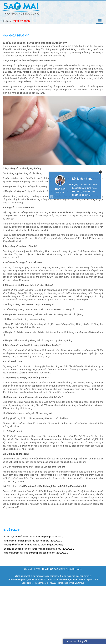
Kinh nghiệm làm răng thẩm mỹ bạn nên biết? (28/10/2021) (33, 541)
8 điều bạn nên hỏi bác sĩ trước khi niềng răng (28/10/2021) (34, 537)
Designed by (72, 583)
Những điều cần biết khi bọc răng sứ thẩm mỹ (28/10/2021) (33, 545)
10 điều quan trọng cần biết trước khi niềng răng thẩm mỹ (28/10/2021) (39, 549)
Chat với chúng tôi (77, 641)
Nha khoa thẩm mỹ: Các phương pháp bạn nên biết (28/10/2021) (36, 553)
